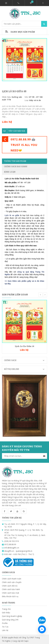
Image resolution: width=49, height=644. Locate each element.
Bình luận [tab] (10, 172)
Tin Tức (5, 627)
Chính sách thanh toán (12, 579)
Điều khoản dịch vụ (10, 596)
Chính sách (25, 360)
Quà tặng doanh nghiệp (12, 616)
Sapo (26, 641)
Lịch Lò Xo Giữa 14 (24, 346)
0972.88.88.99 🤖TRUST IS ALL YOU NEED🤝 (24, 145)
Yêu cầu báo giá (14, 131)
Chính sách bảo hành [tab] (16, 166)
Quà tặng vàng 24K (10, 620)
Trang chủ (6, 609)
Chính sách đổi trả (10, 586)
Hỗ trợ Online (25, 369)
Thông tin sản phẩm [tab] (15, 161)
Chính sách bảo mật (11, 593)
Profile (5, 623)
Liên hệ (5, 630)
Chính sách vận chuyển (12, 582)
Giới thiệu (6, 613)
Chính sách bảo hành (11, 589)
